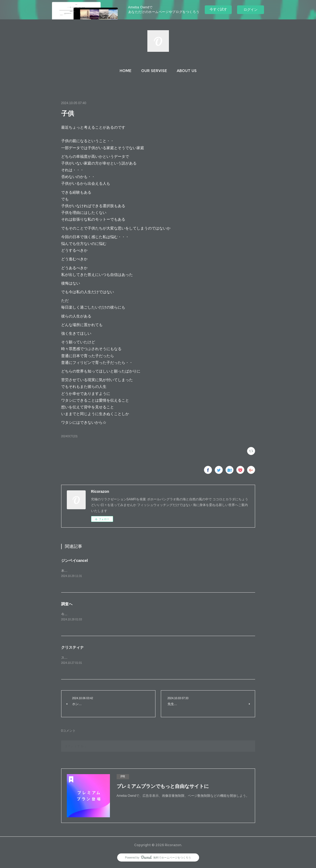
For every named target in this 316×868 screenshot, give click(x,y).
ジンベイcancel (75, 561)
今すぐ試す (218, 9)
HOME (126, 71)
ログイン (251, 10)
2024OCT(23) (69, 436)
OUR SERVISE (154, 71)
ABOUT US (187, 71)
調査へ (67, 604)
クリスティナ (72, 648)
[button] (126, 71)
